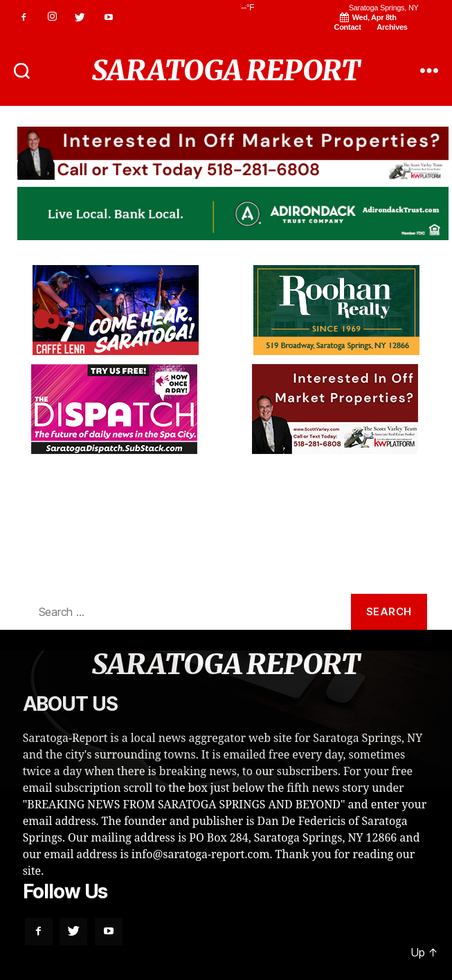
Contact (348, 27)
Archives (392, 27)
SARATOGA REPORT (226, 71)
